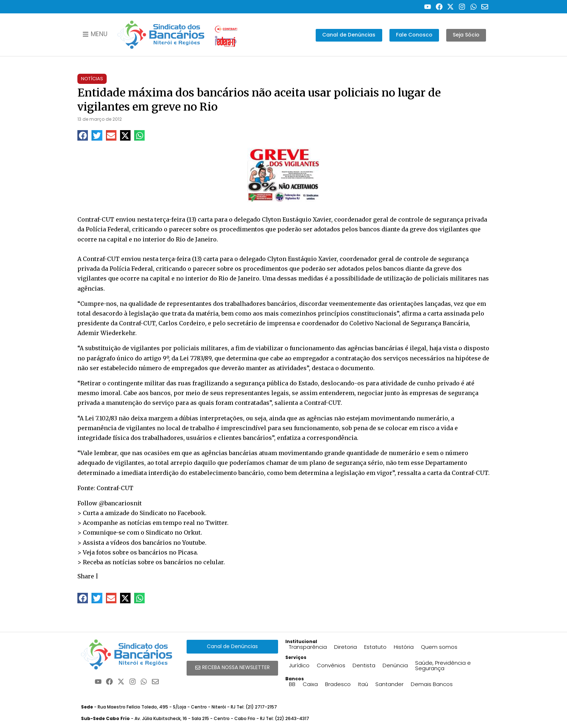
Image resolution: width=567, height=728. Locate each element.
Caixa (310, 684)
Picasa (187, 552)
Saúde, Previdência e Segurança (443, 665)
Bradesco (338, 684)
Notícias (92, 79)
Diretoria (346, 647)
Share (86, 576)
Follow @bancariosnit (110, 503)
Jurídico (299, 665)
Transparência (308, 647)
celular (213, 562)
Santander (389, 684)
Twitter (216, 523)
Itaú (363, 684)
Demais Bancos (432, 684)
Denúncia (395, 665)
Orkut (192, 532)
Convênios (331, 665)
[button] (83, 135)
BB (292, 684)
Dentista (364, 665)
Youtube (194, 543)
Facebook (191, 513)
